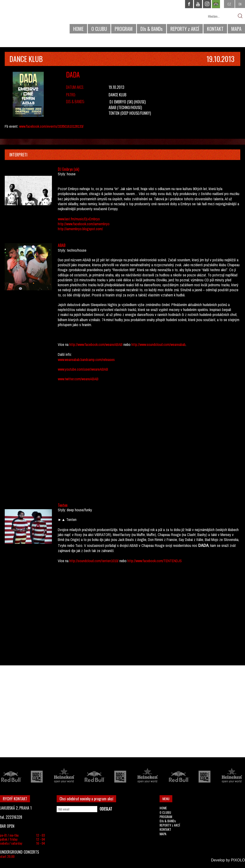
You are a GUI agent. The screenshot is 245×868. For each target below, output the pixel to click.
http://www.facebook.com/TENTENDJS (154, 561)
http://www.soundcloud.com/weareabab (158, 344)
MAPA (236, 29)
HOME (78, 29)
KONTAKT (215, 29)
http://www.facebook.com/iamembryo (84, 224)
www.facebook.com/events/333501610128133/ (51, 126)
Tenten (114, 113)
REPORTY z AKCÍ (185, 29)
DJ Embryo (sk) (121, 102)
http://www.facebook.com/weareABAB (96, 344)
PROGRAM (124, 29)
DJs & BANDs (152, 29)
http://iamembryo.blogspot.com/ (80, 229)
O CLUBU (99, 29)
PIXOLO (238, 860)
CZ (229, 4)
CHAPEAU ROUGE (26, 18)
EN (240, 4)
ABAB (112, 107)
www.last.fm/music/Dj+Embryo (79, 219)
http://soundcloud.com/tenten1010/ (94, 561)
